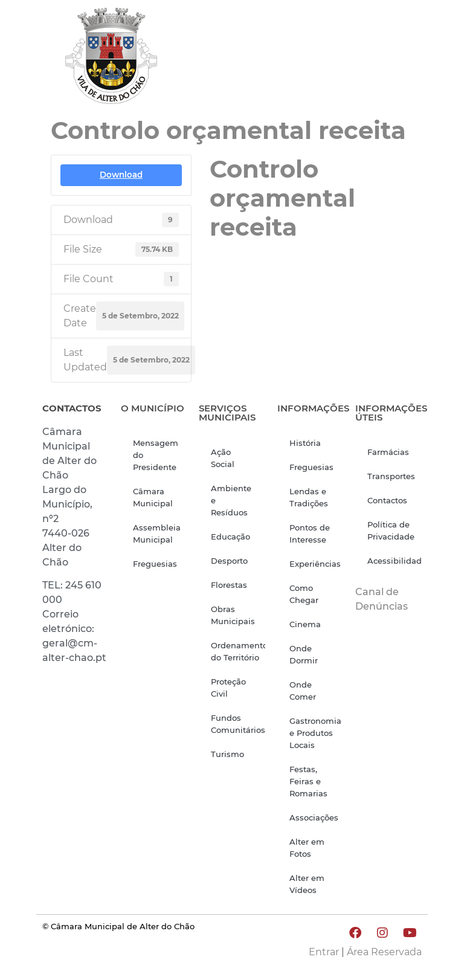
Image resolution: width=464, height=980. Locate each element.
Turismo (227, 754)
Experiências (315, 564)
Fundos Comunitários (238, 724)
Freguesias (155, 564)
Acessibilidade (395, 561)
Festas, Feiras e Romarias (308, 781)
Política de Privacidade (391, 530)
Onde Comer (303, 691)
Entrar (324, 952)
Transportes (391, 476)
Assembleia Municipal (157, 534)
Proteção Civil (228, 688)
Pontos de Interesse (310, 534)
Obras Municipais (233, 615)
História (305, 443)
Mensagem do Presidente (156, 455)
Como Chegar (304, 594)
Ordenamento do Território (238, 651)
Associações (314, 817)
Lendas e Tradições (309, 497)
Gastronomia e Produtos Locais (315, 733)
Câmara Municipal (153, 497)
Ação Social (223, 458)
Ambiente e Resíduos (231, 500)
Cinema (305, 624)
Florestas (229, 585)
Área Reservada (384, 952)
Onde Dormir (304, 654)
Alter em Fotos (307, 848)
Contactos (387, 500)
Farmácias (388, 452)
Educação (230, 537)
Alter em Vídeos (307, 884)
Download (121, 175)
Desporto (229, 561)
